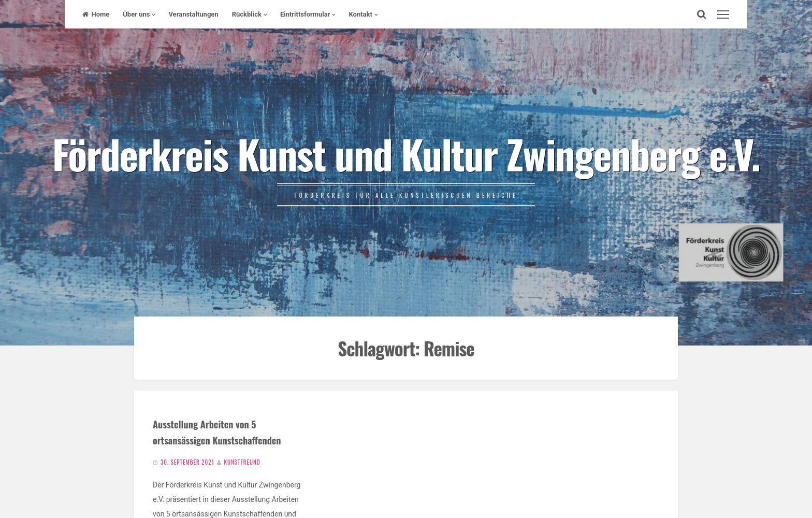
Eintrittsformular (305, 14)
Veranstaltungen (193, 14)
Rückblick (247, 14)
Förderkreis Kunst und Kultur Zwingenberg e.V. (406, 153)
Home (96, 14)
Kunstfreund (242, 462)
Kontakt (360, 14)
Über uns (136, 14)
